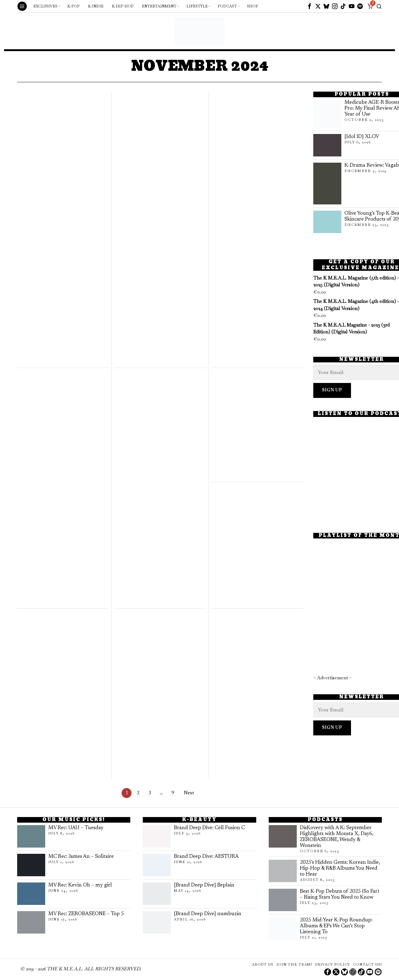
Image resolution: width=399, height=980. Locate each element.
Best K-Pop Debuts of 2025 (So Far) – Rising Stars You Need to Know (339, 894)
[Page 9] (173, 793)
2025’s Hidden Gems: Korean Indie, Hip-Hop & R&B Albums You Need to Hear (340, 868)
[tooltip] (310, 6)
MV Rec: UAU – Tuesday (76, 828)
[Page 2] (138, 793)
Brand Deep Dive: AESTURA (206, 857)
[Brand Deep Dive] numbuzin (208, 914)
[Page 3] (150, 793)
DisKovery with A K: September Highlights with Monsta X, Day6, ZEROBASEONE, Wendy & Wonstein (337, 837)
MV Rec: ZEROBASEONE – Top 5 (86, 914)
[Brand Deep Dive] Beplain (204, 885)
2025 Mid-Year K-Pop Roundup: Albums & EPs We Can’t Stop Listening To (336, 926)
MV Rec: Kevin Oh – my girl (80, 885)
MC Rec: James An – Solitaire (81, 857)
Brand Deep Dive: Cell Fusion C (209, 828)
